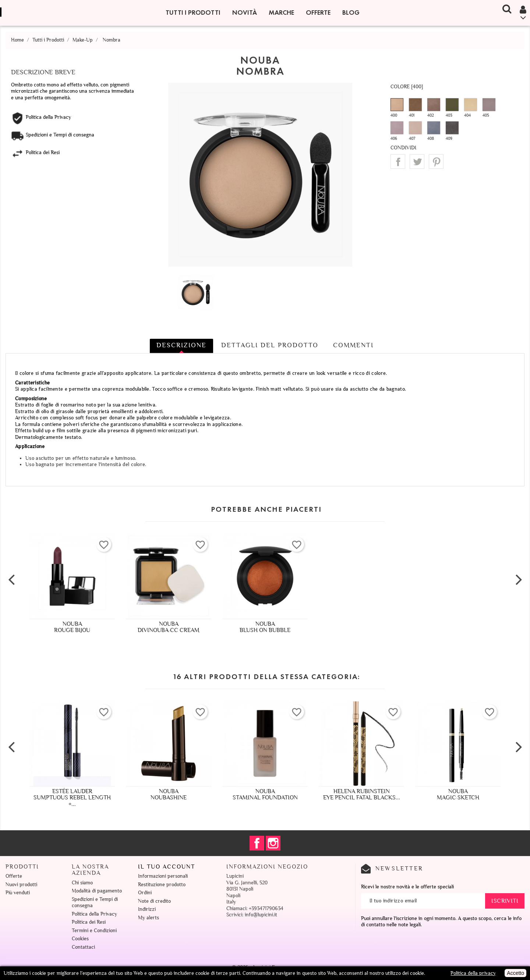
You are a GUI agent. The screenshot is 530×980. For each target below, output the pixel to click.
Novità (245, 13)
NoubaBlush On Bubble (265, 627)
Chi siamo (82, 883)
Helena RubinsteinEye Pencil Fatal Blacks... (362, 795)
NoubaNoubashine (169, 795)
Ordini (145, 893)
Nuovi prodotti (21, 885)
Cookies (80, 939)
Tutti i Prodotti (193, 13)
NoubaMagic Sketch (458, 795)
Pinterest (436, 161)
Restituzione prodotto (162, 885)
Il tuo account (167, 867)
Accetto (515, 973)
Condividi (398, 161)
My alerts (149, 918)
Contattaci (83, 947)
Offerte (318, 13)
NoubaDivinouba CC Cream (169, 627)
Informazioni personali (163, 876)
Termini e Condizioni (94, 931)
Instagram (273, 843)
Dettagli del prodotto (270, 345)
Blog (351, 13)
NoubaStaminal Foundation (265, 795)
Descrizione (181, 345)
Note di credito (154, 901)
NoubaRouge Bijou (72, 627)
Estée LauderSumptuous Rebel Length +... (72, 798)
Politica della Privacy (94, 914)
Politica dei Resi (89, 922)
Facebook (257, 843)
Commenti (353, 345)
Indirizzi (147, 909)
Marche (281, 13)
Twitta (417, 161)
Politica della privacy (473, 973)
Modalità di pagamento (97, 891)
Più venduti (18, 893)
